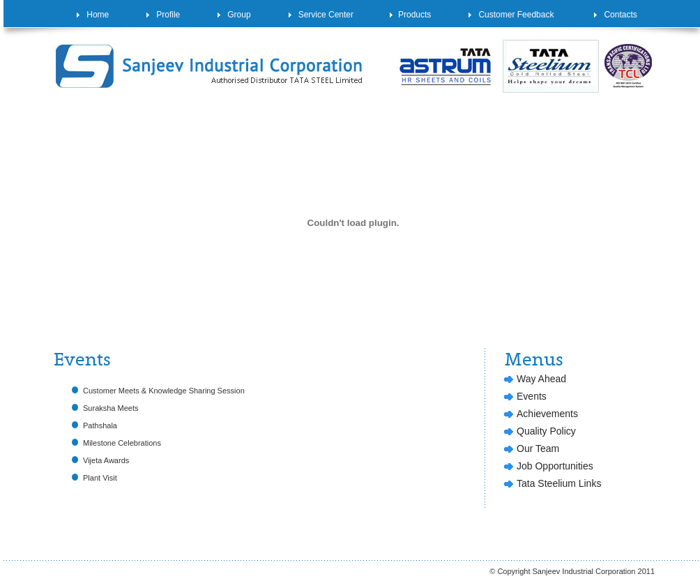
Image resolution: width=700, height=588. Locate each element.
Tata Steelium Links (559, 483)
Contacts (615, 15)
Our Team (538, 448)
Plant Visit (100, 478)
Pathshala (100, 425)
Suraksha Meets (111, 408)
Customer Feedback (511, 15)
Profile (163, 15)
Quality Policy (546, 431)
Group (234, 15)
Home (93, 15)
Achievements (547, 414)
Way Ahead (541, 379)
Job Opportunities (555, 466)
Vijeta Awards (106, 460)
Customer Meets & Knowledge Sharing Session (164, 391)
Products (410, 15)
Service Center (321, 15)
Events (532, 396)
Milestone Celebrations (122, 443)
